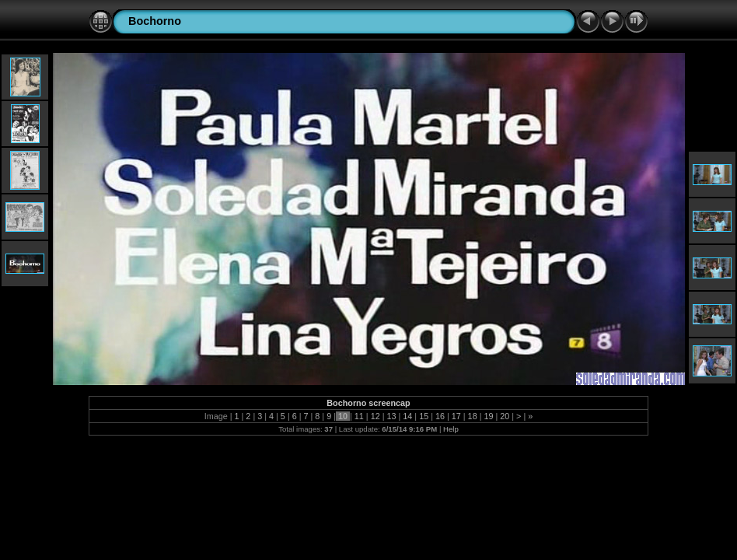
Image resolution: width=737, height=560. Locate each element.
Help (451, 429)
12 (375, 416)
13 (391, 416)
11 (359, 416)
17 (456, 416)
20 (505, 416)
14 (407, 416)
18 (473, 416)
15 (424, 416)
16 (440, 416)
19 (488, 416)
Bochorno (155, 21)
